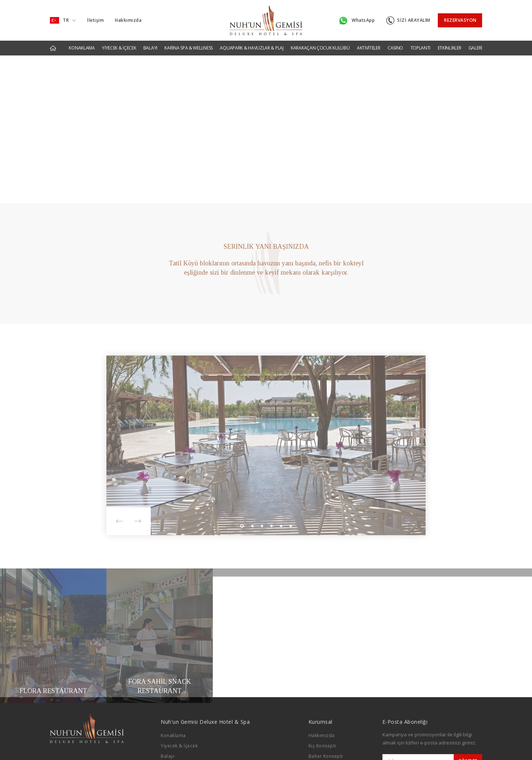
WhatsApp (357, 21)
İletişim (95, 20)
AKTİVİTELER (369, 48)
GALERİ (475, 48)
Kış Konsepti (322, 746)
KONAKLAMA (82, 48)
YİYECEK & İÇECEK (119, 48)
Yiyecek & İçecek (179, 746)
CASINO (395, 48)
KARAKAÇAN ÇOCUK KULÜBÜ (320, 48)
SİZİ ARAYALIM (408, 21)
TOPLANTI (421, 48)
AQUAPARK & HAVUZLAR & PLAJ (252, 48)
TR (63, 20)
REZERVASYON (460, 20)
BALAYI (150, 48)
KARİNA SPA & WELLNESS (189, 48)
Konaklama (173, 735)
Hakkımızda (128, 20)
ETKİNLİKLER (450, 48)
